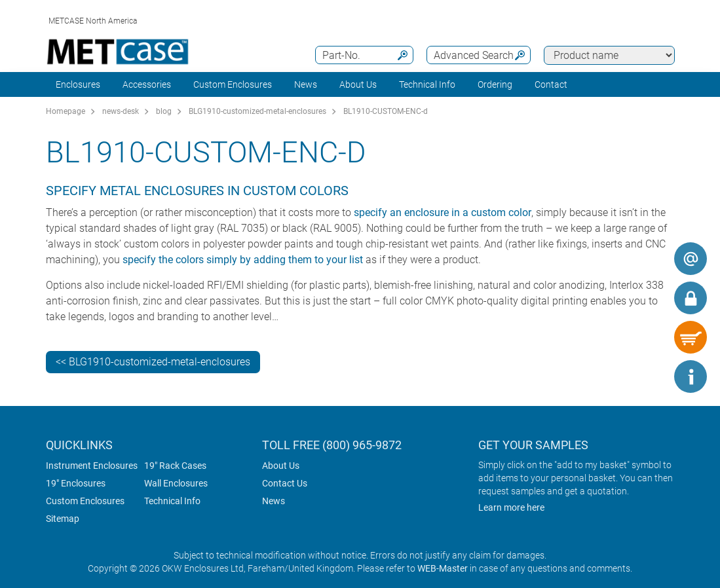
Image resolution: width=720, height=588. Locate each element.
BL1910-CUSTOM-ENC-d (386, 111)
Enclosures (78, 84)
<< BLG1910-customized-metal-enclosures (153, 362)
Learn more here (511, 507)
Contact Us (285, 483)
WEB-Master (443, 568)
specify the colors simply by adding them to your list (243, 260)
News (306, 84)
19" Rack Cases (175, 466)
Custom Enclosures (233, 84)
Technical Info (172, 501)
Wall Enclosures (176, 483)
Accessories (147, 84)
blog (164, 111)
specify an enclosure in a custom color (443, 212)
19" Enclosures (76, 483)
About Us (281, 466)
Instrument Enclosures (92, 466)
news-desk (121, 111)
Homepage (66, 111)
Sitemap (63, 519)
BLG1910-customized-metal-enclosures (257, 111)
